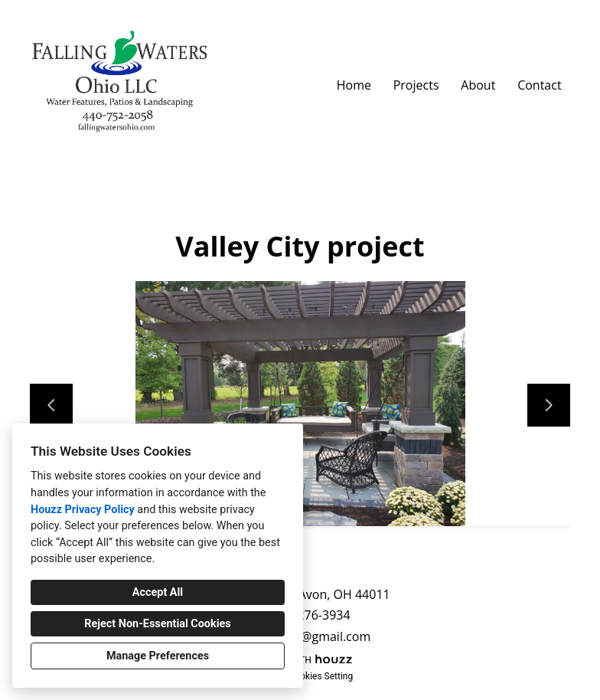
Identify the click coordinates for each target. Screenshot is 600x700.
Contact (539, 85)
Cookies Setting (321, 676)
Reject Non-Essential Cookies (157, 624)
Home (354, 85)
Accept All (158, 592)
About (478, 85)
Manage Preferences (158, 656)
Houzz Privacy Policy (83, 510)
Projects (416, 85)
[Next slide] (549, 405)
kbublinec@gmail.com (308, 637)
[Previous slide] (51, 405)
